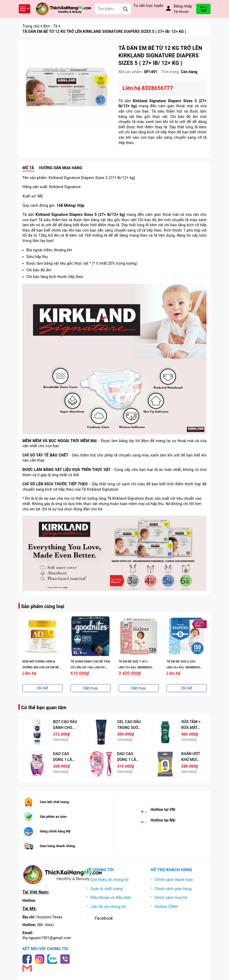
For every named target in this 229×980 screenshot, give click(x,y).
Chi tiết (42, 688)
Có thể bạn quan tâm (44, 707)
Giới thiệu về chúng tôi (110, 880)
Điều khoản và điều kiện (111, 898)
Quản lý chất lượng (107, 889)
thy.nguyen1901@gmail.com (47, 938)
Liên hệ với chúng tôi (108, 907)
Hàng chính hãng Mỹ (55, 831)
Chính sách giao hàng (173, 889)
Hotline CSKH (166, 907)
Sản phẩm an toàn (53, 817)
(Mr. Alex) (45, 925)
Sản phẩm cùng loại (43, 606)
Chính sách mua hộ (171, 898)
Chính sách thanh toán (174, 880)
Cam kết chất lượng (54, 802)
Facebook (104, 918)
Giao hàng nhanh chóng (57, 846)
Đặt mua (91, 688)
